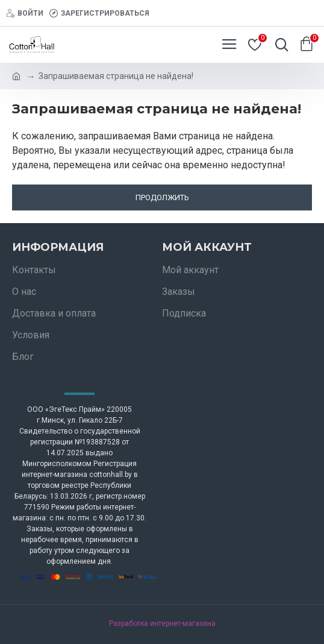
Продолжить (162, 197)
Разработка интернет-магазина (162, 623)
